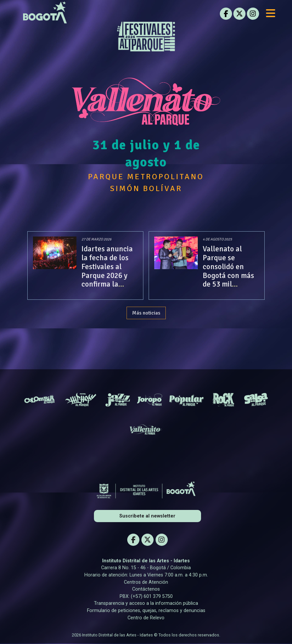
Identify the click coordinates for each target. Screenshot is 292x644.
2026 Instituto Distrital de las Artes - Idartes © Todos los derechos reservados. (146, 635)
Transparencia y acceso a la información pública (146, 604)
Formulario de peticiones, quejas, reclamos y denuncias (146, 611)
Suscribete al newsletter (147, 516)
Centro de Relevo (146, 618)
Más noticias (146, 313)
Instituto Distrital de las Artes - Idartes (146, 561)
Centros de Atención (146, 582)
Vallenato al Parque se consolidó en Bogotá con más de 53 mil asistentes (225, 271)
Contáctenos (146, 589)
